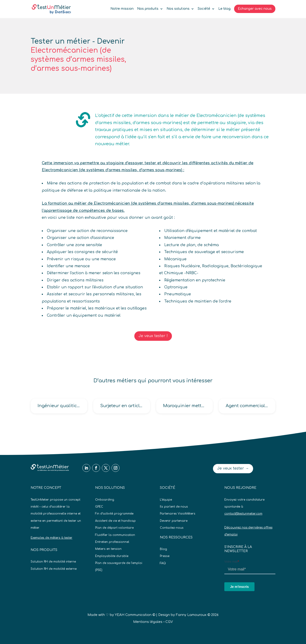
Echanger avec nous (255, 9)
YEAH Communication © (135, 615)
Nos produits (148, 9)
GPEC (99, 507)
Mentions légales (148, 622)
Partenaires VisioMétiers (178, 514)
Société (204, 9)
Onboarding (105, 500)
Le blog (224, 9)
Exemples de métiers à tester (52, 538)
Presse (165, 556)
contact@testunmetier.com (243, 514)
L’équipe (166, 500)
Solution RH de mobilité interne (53, 562)
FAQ (163, 563)
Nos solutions (178, 9)
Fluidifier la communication (115, 535)
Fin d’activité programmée (114, 514)
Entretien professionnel (112, 542)
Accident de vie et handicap (115, 521)
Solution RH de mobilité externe (54, 569)
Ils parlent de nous (174, 507)
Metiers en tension (108, 549)
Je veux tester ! (153, 336)
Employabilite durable (112, 556)
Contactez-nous (172, 528)
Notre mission (122, 9)
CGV (169, 622)
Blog (163, 549)
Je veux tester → (233, 468)
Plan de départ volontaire (114, 528)
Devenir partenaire (174, 521)
